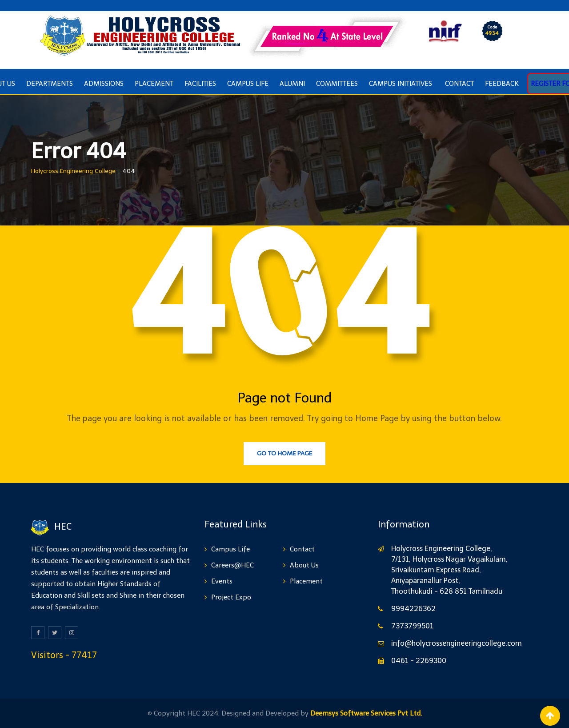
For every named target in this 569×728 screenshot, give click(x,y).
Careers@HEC (232, 565)
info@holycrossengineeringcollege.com (457, 643)
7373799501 (412, 626)
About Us (304, 565)
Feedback (502, 84)
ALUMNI (292, 84)
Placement (154, 84)
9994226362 (413, 609)
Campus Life (248, 84)
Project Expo (231, 597)
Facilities (200, 84)
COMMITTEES (337, 84)
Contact (459, 84)
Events (222, 581)
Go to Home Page (284, 453)
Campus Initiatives (401, 84)
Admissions (104, 84)
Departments (50, 84)
